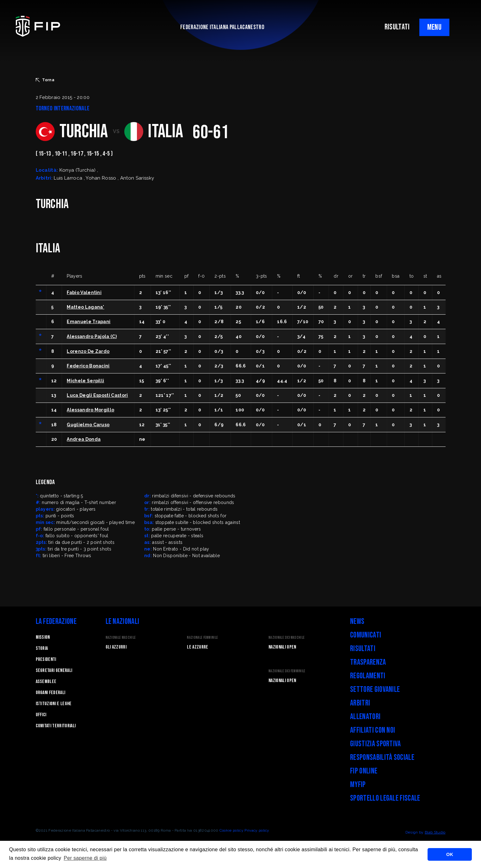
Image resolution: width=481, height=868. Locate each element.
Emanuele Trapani (89, 322)
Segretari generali (54, 671)
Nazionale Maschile (121, 638)
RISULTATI (397, 27)
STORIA (42, 648)
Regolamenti (368, 676)
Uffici (41, 715)
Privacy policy (257, 830)
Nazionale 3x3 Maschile (287, 638)
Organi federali (51, 693)
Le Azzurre (197, 647)
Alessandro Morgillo (90, 410)
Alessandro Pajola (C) (92, 336)
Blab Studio (435, 832)
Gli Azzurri (116, 647)
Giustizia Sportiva (376, 744)
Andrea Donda (84, 439)
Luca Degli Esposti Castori (97, 395)
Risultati (363, 649)
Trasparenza (368, 662)
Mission (43, 637)
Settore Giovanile (375, 689)
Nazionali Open (282, 647)
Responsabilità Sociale (382, 757)
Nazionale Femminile (202, 638)
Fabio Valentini (84, 292)
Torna (45, 80)
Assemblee (46, 682)
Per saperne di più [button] (85, 858)
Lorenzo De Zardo (88, 351)
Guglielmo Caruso (88, 425)
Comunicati (366, 635)
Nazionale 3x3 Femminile (287, 671)
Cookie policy (231, 830)
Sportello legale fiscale (385, 798)
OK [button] (450, 854)
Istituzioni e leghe (54, 704)
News (357, 622)
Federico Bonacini (88, 366)
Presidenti (46, 659)
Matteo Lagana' (85, 307)
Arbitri (360, 703)
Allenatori (365, 717)
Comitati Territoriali (56, 726)
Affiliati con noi (373, 730)
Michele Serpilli (85, 381)
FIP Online (364, 771)
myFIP (358, 785)
